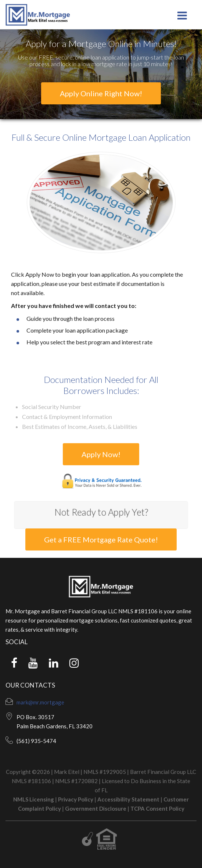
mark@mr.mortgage (40, 702)
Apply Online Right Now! (101, 93)
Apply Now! (101, 454)
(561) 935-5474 (36, 741)
